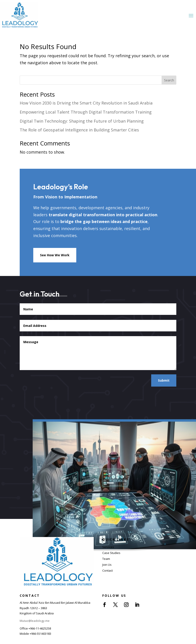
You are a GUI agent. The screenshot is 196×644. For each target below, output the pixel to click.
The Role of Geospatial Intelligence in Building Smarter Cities (79, 130)
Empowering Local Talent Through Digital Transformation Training (86, 112)
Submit (164, 380)
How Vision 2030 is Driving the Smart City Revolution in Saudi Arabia (86, 103)
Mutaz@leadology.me (35, 621)
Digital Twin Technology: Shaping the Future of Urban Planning (82, 121)
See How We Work (55, 255)
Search (169, 80)
